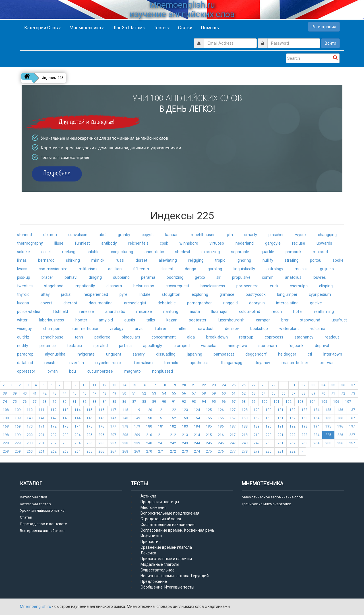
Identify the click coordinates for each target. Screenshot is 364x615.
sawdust (206, 329)
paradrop (25, 354)
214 (197, 435)
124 (197, 410)
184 (197, 426)
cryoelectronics (109, 363)
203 (66, 435)
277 (233, 451)
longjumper (287, 294)
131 (281, 410)
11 (94, 385)
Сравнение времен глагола (166, 547)
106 (336, 402)
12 (104, 385)
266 (101, 451)
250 (269, 443)
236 (101, 443)
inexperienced (95, 294)
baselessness (213, 286)
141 (42, 418)
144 (77, 418)
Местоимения (154, 507)
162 (292, 418)
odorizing (175, 277)
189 (257, 426)
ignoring (244, 260)
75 (15, 402)
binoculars (131, 337)
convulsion (78, 235)
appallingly (153, 346)
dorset (141, 260)
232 (54, 443)
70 (323, 393)
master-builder (295, 363)
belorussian (144, 286)
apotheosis (200, 363)
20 (184, 385)
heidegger (287, 354)
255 (328, 443)
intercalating (287, 303)
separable (240, 252)
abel (103, 235)
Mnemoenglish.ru (36, 606)
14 (124, 385)
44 (65, 393)
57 (194, 393)
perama (148, 277)
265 (89, 451)
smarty (251, 235)
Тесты (162, 28)
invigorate (86, 354)
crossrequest (177, 286)
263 (66, 451)
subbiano (121, 277)
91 (174, 402)
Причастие (151, 542)
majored (320, 252)
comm (268, 277)
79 (55, 402)
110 (30, 410)
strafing (292, 260)
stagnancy (304, 337)
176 (101, 426)
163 (304, 418)
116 (101, 410)
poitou (316, 260)
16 (144, 385)
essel (46, 252)
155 (209, 418)
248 (245, 443)
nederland (245, 243)
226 (340, 435)
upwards (324, 243)
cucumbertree (100, 371)
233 (66, 443)
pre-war (327, 363)
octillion (115, 269)
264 (77, 451)
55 (174, 393)
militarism (88, 269)
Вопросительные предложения (170, 513)
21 (194, 385)
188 (245, 426)
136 (340, 410)
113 (66, 410)
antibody (109, 243)
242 (173, 443)
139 (18, 418)
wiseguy (24, 329)
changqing (327, 235)
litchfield (60, 311)
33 (313, 385)
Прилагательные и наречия (166, 559)
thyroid (23, 294)
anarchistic (115, 311)
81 (75, 402)
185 (209, 426)
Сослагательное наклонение (167, 525)
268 (125, 451)
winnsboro (189, 243)
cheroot (70, 303)
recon (277, 311)
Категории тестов (35, 504)
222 (292, 435)
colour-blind (250, 311)
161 (281, 418)
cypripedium (320, 294)
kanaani (172, 235)
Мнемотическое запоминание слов (272, 497)
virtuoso (217, 243)
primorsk (293, 252)
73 (353, 393)
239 (137, 443)
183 (185, 426)
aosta (195, 311)
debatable (167, 303)
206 (101, 435)
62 (244, 393)
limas (22, 260)
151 (161, 418)
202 (54, 435)
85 (114, 402)
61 (234, 393)
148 (125, 418)
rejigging (196, 260)
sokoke (23, 252)
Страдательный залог (161, 519)
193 (304, 426)
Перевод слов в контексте (43, 524)
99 (254, 402)
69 (313, 393)
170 (30, 426)
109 (18, 410)
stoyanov (262, 363)
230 (30, 443)
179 (137, 426)
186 (221, 426)
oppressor (26, 371)
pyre (123, 294)
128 (245, 410)
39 (15, 393)
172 (54, 426)
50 (124, 393)
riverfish (77, 363)
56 (184, 393)
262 (54, 451)
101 (277, 402)
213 (185, 435)
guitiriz (23, 337)
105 (324, 402)
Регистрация (324, 27)
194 (316, 426)
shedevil (183, 252)
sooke (338, 260)
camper (263, 320)
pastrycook (256, 294)
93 (194, 402)
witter (22, 320)
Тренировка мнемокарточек (266, 504)
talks (151, 320)
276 (221, 451)
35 (333, 385)
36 (343, 385)
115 (89, 410)
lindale (145, 294)
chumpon (52, 329)
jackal (66, 294)
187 (233, 426)
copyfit (148, 235)
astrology (275, 269)
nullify (268, 260)
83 (94, 402)
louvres (319, 277)
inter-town (333, 354)
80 (65, 402)
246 (221, 443)
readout (332, 337)
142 (54, 418)
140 (30, 418)
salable (93, 252)
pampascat (224, 354)
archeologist (135, 303)
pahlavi (71, 277)
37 (353, 385)
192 (292, 426)
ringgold (230, 303)
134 (316, 410)
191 (281, 426)
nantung (171, 311)
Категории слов (43, 28)
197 (352, 426)
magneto (133, 371)
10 (84, 385)
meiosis (302, 269)
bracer (47, 277)
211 (161, 435)
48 (104, 393)
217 (233, 435)
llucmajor (220, 311)
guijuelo (327, 269)
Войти (330, 43)
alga (191, 337)
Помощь (210, 28)
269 (137, 451)
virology (116, 329)
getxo (200, 277)
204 (77, 435)
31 (293, 385)
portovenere (247, 286)
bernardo (46, 260)
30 (284, 385)
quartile (267, 252)
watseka (209, 346)
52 (144, 393)
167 (352, 418)
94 (204, 402)
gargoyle (273, 243)
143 (66, 418)
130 (269, 410)
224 (316, 435)
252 (292, 443)
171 (42, 426)
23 (214, 385)
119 (137, 410)
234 (77, 443)
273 (185, 451)
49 (114, 393)
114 (77, 410)
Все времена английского (42, 531)
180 (149, 426)
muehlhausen (203, 235)
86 (124, 402)
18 (164, 385)
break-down (217, 337)
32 (303, 385)
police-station (29, 311)
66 (284, 393)
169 (18, 426)
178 (125, 426)
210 (149, 435)
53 (154, 393)
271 (161, 451)
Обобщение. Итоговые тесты (167, 587)
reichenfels (138, 243)
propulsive (241, 277)
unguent (114, 354)
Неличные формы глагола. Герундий (175, 576)
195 (328, 426)
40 (25, 393)
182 (173, 426)
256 (340, 443)
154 (197, 418)
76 (25, 402)
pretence (48, 346)
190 (269, 426)
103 (300, 402)
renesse (87, 311)
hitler (182, 329)
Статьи (185, 28)
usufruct (339, 320)
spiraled (101, 346)
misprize (144, 311)
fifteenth (141, 269)
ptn (230, 235)
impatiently (85, 286)
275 (209, 451)
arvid (139, 329)
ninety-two (237, 346)
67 (293, 393)
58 (204, 393)
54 (164, 393)
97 (234, 402)
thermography (30, 243)
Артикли (148, 496)
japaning (195, 354)
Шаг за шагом (129, 28)
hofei (298, 311)
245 (209, 443)
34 (323, 385)
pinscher (276, 235)
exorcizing (211, 252)
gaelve (316, 303)
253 (304, 443)
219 (257, 435)
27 (254, 385)
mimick (98, 260)
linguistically (244, 269)
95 (214, 402)
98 (244, 402)
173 (66, 426)
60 (224, 393)
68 (303, 393)
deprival (322, 346)
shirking (73, 260)
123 (185, 410)
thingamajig (232, 363)
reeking (69, 252)
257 (352, 443)
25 (234, 385)
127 (233, 410)
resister (51, 363)
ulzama (50, 235)
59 (214, 393)
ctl (310, 354)
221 (281, 435)
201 (42, 435)
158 (245, 418)
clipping (326, 286)
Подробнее (57, 174)
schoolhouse (52, 337)
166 (340, 418)
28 (264, 385)
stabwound (310, 320)
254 (316, 443)
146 (101, 418)
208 (125, 435)
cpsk (164, 243)
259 (18, 451)
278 (245, 451)
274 (197, 451)
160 (269, 418)
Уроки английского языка (42, 510)
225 (328, 435)
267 (113, 451)
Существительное (158, 570)
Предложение (154, 581)
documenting (101, 303)
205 (89, 435)
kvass (22, 269)
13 (114, 385)
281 (281, 451)
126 (221, 410)
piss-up (24, 277)
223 (304, 435)
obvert (46, 303)
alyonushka (55, 354)
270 (149, 451)
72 (343, 393)
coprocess (274, 337)
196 (340, 426)
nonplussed (163, 371)
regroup (246, 337)
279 (257, 451)
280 (269, 451)
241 (161, 443)
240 (149, 443)
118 (125, 410)
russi (120, 260)
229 (18, 443)
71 (333, 393)
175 (89, 426)
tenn (79, 337)
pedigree (102, 337)
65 (274, 393)
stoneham (268, 346)
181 (161, 426)
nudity (23, 346)
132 (292, 410)
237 (113, 443)
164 (316, 418)
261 (42, 451)
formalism (143, 363)
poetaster (198, 320)
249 (257, 443)
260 (30, 451)
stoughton (171, 294)
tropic (220, 260)
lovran (52, 371)
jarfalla (125, 346)
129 (257, 410)
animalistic (154, 252)
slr (219, 277)
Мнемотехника (87, 28)
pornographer (199, 303)
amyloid (106, 320)
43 (55, 393)
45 (75, 393)
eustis (130, 320)
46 (84, 393)
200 (30, 435)
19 (174, 385)
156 (221, 418)
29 (274, 385)
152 (173, 418)
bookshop (259, 329)
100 (265, 402)
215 (209, 435)
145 (89, 418)
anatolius (293, 277)
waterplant (289, 329)
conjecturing (122, 252)
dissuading (166, 354)
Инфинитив (151, 536)
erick (274, 286)
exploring (200, 294)
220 (269, 435)
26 (244, 385)
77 (35, 402)
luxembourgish (231, 320)
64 (264, 393)
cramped (182, 346)
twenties (25, 286)
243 (185, 443)
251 (281, 443)
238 (125, 443)
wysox (301, 235)
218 (245, 435)
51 (134, 393)
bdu (73, 371)
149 (137, 418)
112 (54, 410)
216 (221, 435)
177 (113, 426)
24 (224, 385)
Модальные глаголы (160, 564)
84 (104, 402)
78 (45, 402)
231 (42, 443)
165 (328, 418)
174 (77, 426)
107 (348, 402)
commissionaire (53, 269)
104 (312, 402)
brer (285, 320)
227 (352, 435)
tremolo (171, 363)
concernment (164, 337)
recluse (299, 243)
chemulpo (299, 286)
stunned (24, 235)
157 (233, 418)
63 (254, 393)
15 (134, 385)
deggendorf (256, 354)
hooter (81, 320)
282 (292, 451)
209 (137, 435)
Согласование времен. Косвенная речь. (178, 530)
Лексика (148, 553)
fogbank (296, 346)
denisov (232, 329)
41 (35, 393)
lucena (23, 303)
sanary (139, 354)
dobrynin (257, 303)
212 (173, 435)
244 (197, 443)
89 (154, 402)
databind (25, 363)
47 (94, 393)
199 (18, 435)
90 (164, 402)
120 (149, 410)
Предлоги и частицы (160, 502)
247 (233, 443)
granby (124, 235)
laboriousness (51, 320)
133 (304, 410)
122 (173, 410)
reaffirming (324, 311)
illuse (59, 243)
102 (288, 402)
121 (161, 410)
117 (113, 410)
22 (204, 385)
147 (113, 418)
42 (45, 393)
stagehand (54, 286)
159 (257, 418)
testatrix (75, 346)
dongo (191, 269)
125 (209, 410)
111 (42, 410)
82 (84, 402)
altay (45, 294)
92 (184, 402)
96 (224, 402)
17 (154, 385)
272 (173, 451)
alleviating (168, 260)
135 (328, 410)
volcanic (318, 329)
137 (352, 410)
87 (134, 402)
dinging (95, 277)
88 (144, 402)
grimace (227, 294)
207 (113, 435)
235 (89, 443)
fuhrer (161, 329)
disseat (167, 269)
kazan (172, 320)
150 (149, 418)
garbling (215, 269)
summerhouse (85, 329)
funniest (82, 243)
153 (185, 418)
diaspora (114, 286)
